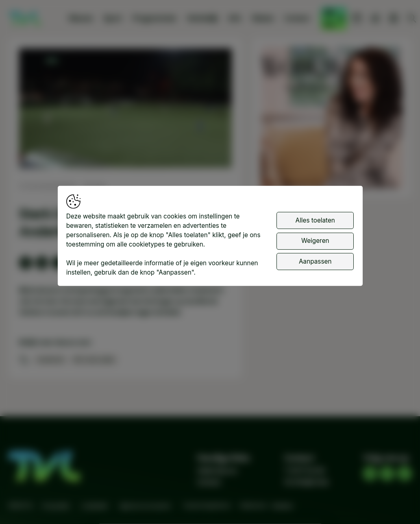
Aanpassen (315, 262)
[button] (127, 109)
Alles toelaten (315, 221)
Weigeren (315, 242)
